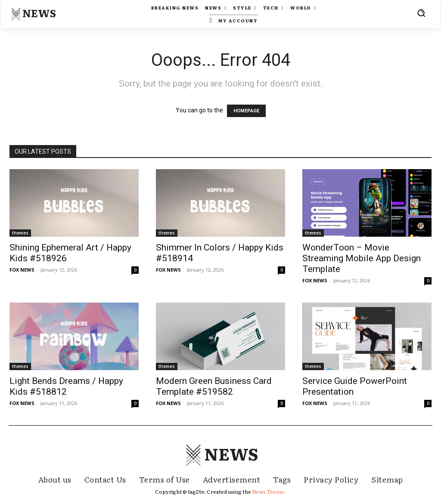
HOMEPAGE (246, 111)
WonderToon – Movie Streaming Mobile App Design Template (362, 258)
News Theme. (269, 492)
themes (20, 233)
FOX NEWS (22, 270)
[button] (421, 13)
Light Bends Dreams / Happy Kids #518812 (66, 386)
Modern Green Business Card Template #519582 (214, 386)
